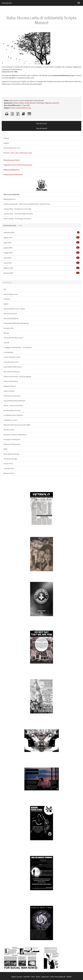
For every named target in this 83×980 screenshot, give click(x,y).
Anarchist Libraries (10, 313)
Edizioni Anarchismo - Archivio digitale (17, 376)
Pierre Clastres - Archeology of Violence (17, 219)
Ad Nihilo (7, 299)
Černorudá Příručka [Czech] (13, 338)
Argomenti (45, 977)
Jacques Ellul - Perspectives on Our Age (17, 209)
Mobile (69, 977)
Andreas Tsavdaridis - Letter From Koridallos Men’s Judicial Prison (27, 204)
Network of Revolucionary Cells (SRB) (17, 425)
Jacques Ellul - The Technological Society (18, 214)
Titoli (33, 977)
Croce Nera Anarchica (11, 362)
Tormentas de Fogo (10, 459)
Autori (38, 977)
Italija (22, 103)
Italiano (16, 103)
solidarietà (40, 103)
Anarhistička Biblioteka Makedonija (16, 323)
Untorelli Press (9, 468)
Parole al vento (9, 430)
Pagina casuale (17, 977)
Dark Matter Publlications (13, 367)
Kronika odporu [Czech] (12, 410)
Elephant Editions (10, 386)
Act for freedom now (11, 294)
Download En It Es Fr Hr (12, 148)
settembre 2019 (41, 232)
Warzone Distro (9, 473)
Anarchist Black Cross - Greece (14, 309)
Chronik (6, 343)
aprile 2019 (41, 258)
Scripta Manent (30, 103)
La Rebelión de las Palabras (13, 415)
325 (5, 289)
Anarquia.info (8, 328)
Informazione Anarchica (12, 396)
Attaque (6, 333)
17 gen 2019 (26, 105)
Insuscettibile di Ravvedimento (14, 401)
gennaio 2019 (41, 273)
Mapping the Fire (10, 199)
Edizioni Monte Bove (11, 381)
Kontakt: (18, 153)
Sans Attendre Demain (11, 454)
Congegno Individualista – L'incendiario (18, 347)
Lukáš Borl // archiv (10, 420)
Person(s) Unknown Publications (15, 435)
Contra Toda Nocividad (12, 357)
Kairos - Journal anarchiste (13, 405)
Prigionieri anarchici (52, 103)
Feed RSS (27, 977)
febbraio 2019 (41, 268)
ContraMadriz (8, 352)
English (6, 143)
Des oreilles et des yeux (12, 372)
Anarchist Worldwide (11, 318)
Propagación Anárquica (12, 439)
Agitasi (6, 304)
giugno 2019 (41, 248)
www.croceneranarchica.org (21, 108)
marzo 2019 (41, 263)
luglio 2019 (41, 242)
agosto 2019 (41, 237)
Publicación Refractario (12, 444)
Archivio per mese (10, 225)
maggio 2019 (41, 253)
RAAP (5, 449)
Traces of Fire (8, 464)
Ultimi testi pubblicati (58, 977)
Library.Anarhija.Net (12, 194)
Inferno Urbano (9, 391)
